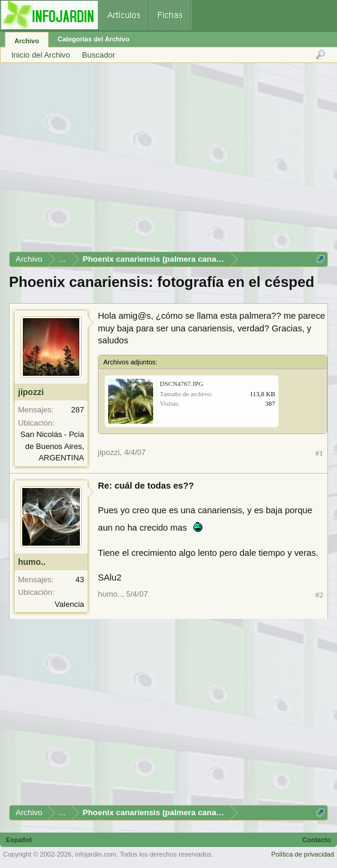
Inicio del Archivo (41, 55)
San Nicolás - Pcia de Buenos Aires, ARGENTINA (52, 446)
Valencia (69, 604)
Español (19, 840)
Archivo (27, 41)
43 (80, 580)
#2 (319, 595)
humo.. (32, 562)
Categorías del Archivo (93, 39)
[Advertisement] (168, 161)
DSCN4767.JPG (181, 384)
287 (77, 410)
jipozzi (31, 392)
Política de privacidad (302, 854)
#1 (319, 453)
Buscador (99, 55)
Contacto (317, 840)
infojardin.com (96, 854)
